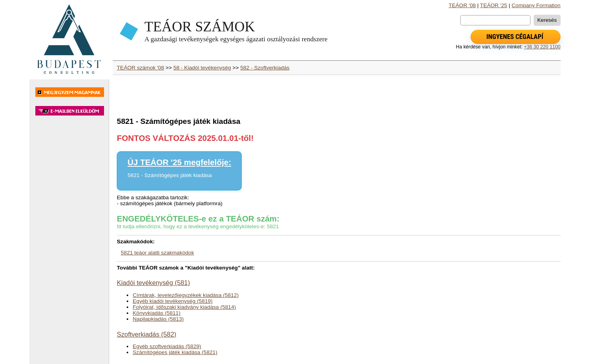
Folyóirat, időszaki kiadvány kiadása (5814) (184, 307)
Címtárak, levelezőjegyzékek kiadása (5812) (186, 295)
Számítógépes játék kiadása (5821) (175, 352)
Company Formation (536, 5)
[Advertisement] (69, 244)
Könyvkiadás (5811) (156, 313)
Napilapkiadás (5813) (158, 319)
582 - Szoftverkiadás (265, 68)
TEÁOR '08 (462, 5)
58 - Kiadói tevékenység (202, 68)
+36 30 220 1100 (542, 47)
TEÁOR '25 (494, 5)
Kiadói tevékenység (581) (153, 283)
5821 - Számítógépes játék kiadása (170, 175)
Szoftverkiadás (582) (147, 334)
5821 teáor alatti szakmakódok (157, 253)
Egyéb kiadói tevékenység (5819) (173, 301)
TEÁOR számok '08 (140, 68)
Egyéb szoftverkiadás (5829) (167, 346)
